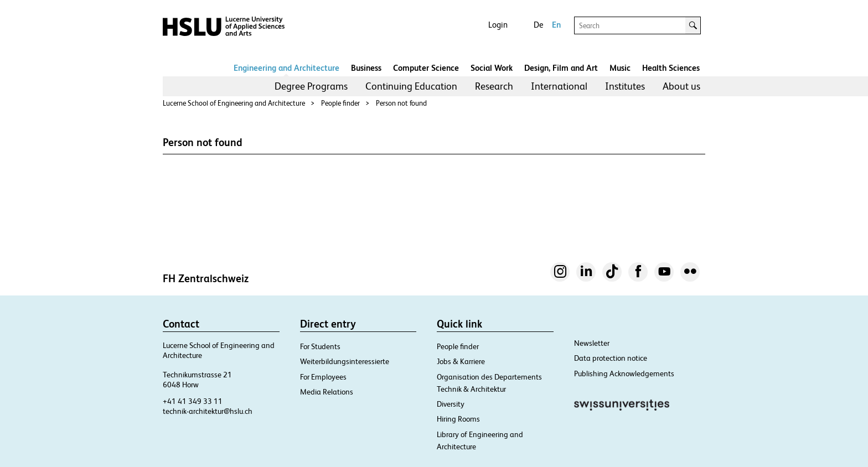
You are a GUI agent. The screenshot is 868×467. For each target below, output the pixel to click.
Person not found (401, 103)
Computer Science (426, 68)
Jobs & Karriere (461, 361)
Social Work (492, 68)
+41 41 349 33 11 (193, 401)
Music (620, 68)
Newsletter (592, 343)
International (559, 86)
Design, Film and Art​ (561, 68)
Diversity (451, 404)
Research (494, 86)
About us (681, 86)
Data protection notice (611, 358)
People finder (340, 103)
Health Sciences (671, 68)
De (538, 25)
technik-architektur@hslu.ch (208, 411)
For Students (320, 346)
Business (366, 68)
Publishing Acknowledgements (624, 373)
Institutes (625, 86)
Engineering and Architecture (286, 68)
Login (498, 25)
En (556, 25)
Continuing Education (411, 86)
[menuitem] (311, 86)
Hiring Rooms (458, 419)
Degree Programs (311, 86)
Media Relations (327, 392)
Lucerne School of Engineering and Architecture (234, 103)
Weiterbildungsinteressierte (345, 361)
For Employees (323, 377)
